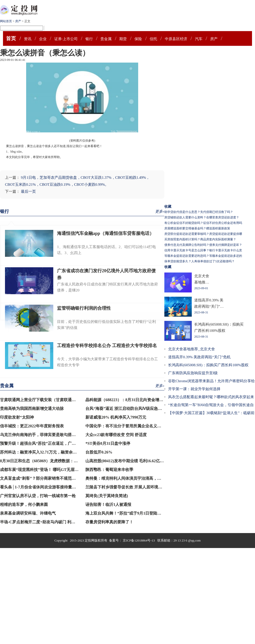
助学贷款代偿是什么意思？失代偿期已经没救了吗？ (199, 212)
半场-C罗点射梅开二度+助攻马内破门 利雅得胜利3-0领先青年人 (56, 522)
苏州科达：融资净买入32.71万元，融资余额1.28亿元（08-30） (54, 452)
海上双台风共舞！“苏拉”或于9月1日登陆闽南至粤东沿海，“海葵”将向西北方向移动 (159, 513)
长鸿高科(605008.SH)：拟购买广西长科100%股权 (208, 365)
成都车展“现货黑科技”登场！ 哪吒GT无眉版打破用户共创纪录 (55, 470)
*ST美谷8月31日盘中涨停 (108, 443)
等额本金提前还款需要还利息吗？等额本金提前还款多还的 (203, 256)
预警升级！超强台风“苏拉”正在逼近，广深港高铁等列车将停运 (56, 443)
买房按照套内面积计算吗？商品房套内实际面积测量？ (200, 239)
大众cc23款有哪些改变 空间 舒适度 (116, 435)
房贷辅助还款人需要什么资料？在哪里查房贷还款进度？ (202, 217)
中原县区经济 (176, 39)
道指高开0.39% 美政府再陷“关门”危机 (199, 357)
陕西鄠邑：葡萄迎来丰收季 (109, 470)
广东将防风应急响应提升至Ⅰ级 (193, 373)
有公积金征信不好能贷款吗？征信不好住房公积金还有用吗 (203, 223)
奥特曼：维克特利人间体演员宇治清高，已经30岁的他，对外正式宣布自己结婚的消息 (161, 478)
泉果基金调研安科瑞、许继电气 (28, 513)
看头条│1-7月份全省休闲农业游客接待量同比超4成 (45, 487)
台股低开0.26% (99, 452)
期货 (123, 39)
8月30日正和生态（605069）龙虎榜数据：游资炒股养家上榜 (53, 461)
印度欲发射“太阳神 (17, 417)
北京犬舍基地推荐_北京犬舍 (191, 349)
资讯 (28, 39)
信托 (153, 39)
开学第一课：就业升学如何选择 (194, 389)
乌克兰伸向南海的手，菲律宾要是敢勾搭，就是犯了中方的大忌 (56, 435)
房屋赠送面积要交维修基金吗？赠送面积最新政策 (197, 228)
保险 (138, 39)
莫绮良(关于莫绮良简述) (107, 496)
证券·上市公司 (66, 39)
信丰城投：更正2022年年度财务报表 (32, 426)
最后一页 (28, 191)
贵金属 (106, 39)
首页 (11, 38)
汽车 (199, 39)
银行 (89, 39)
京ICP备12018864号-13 (139, 540)
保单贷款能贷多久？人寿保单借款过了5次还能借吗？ (199, 261)
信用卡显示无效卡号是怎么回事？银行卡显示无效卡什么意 (203, 250)
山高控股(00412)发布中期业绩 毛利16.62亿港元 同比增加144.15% (143, 461)
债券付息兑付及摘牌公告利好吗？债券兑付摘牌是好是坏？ (203, 245)
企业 (43, 39)
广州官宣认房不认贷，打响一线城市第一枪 (38, 496)
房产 (18, 21)
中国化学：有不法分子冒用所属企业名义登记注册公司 (133, 426)
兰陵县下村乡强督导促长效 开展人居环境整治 (126, 487)
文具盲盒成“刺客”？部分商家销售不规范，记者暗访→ (48, 478)
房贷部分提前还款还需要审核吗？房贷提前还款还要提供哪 (203, 234)
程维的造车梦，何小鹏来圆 (24, 505)
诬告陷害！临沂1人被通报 (108, 505)
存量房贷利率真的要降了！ (109, 522)
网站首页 (6, 21)
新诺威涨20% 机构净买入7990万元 (116, 417)
